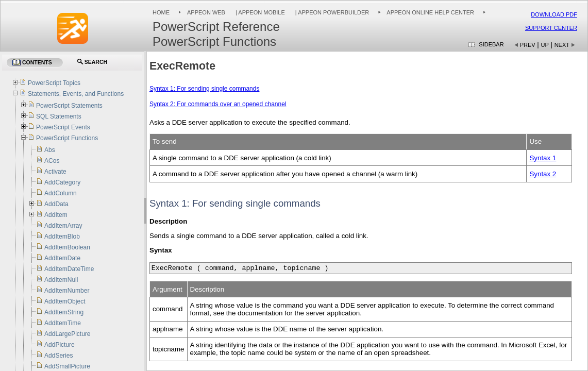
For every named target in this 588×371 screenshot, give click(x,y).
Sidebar (491, 44)
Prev (528, 45)
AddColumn (61, 193)
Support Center (551, 28)
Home (161, 12)
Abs (50, 150)
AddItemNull (61, 280)
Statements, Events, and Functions (76, 94)
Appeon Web (206, 12)
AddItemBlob (62, 237)
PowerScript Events (63, 127)
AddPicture (60, 345)
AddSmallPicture (67, 366)
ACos (52, 161)
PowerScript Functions (67, 138)
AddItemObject (65, 301)
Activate (55, 172)
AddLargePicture (67, 334)
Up (545, 45)
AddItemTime (63, 323)
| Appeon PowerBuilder (332, 12)
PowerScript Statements (69, 106)
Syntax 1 (543, 158)
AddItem (56, 215)
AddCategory (62, 182)
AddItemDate (62, 258)
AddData (56, 204)
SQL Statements (59, 116)
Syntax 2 (543, 174)
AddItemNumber (67, 291)
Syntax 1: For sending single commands (204, 89)
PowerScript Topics (54, 83)
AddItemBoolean (67, 247)
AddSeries (58, 356)
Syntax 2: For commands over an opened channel (218, 104)
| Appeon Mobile (259, 12)
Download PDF (554, 14)
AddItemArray (63, 226)
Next (562, 45)
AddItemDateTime (69, 269)
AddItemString (64, 312)
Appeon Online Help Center (430, 12)
